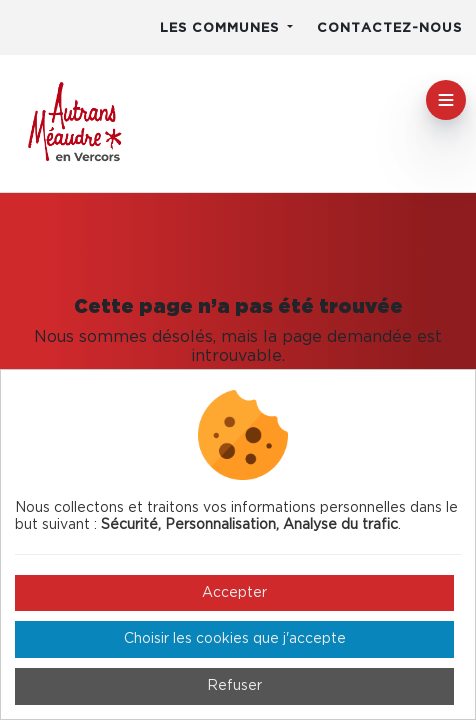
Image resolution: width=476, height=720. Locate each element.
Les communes (222, 28)
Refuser (234, 686)
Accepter (234, 593)
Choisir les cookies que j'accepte (235, 639)
